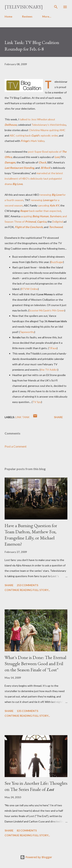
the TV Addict (49, 370)
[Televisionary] (24, 7)
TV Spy (37, 402)
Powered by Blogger (36, 857)
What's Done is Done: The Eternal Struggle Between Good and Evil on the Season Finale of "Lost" (35, 664)
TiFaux (53, 348)
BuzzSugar (57, 262)
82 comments (27, 830)
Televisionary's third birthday (49, 125)
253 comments (27, 585)
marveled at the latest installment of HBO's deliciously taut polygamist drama (34, 179)
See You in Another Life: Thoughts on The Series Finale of (36, 786)
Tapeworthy (27, 332)
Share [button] (58, 417)
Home (8, 16)
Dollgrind (58, 222)
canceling (48, 205)
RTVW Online (30, 289)
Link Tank (22, 417)
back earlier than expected (41, 211)
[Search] (56, 7)
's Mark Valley (33, 141)
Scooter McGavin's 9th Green (47, 310)
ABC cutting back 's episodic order (34, 135)
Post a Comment (16, 446)
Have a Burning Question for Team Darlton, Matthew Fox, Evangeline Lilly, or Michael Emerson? (31, 535)
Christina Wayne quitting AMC (47, 130)
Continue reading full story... (27, 590)
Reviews (27, 16)
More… (47, 16)
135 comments (27, 711)
